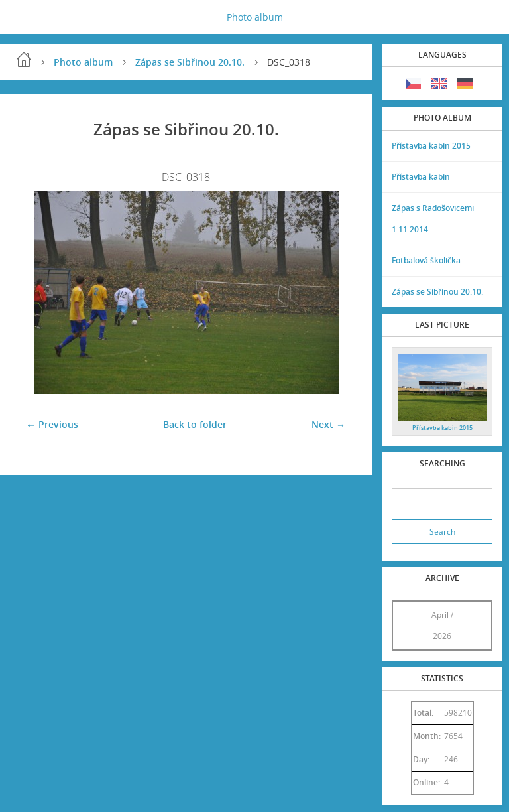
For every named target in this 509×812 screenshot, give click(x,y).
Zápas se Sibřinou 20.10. (190, 62)
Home (24, 60)
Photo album (255, 17)
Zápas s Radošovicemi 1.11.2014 (433, 219)
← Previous (52, 424)
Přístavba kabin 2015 (431, 146)
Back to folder (195, 424)
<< (407, 625)
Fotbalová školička (426, 260)
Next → (328, 424)
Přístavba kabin (421, 177)
